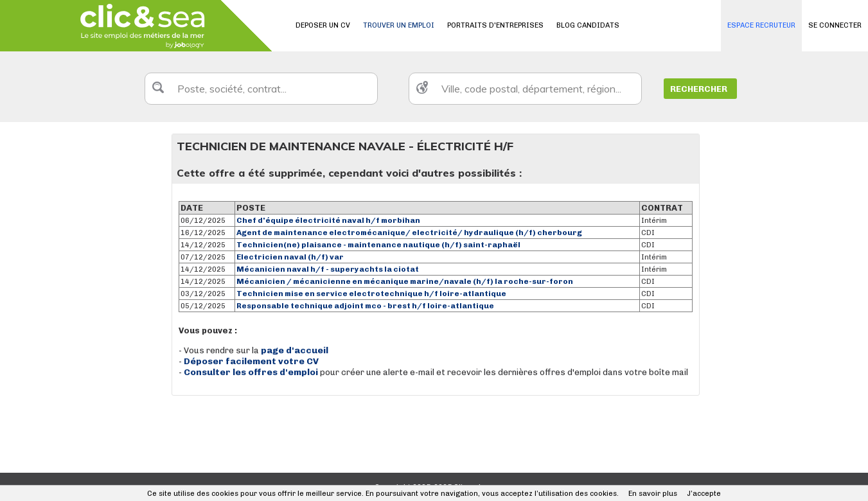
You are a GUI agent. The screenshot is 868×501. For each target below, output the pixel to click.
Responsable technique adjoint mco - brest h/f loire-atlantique (365, 306)
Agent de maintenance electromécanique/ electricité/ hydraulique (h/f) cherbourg (409, 233)
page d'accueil (295, 350)
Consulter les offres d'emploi (252, 372)
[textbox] (261, 89)
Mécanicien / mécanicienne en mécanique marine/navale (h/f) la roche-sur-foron (405, 281)
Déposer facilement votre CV (251, 361)
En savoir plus (653, 494)
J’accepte (704, 494)
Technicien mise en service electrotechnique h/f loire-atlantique (371, 294)
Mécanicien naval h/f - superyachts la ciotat (328, 269)
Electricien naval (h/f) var (290, 257)
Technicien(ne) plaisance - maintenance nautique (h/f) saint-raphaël (378, 245)
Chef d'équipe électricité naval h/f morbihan (328, 220)
